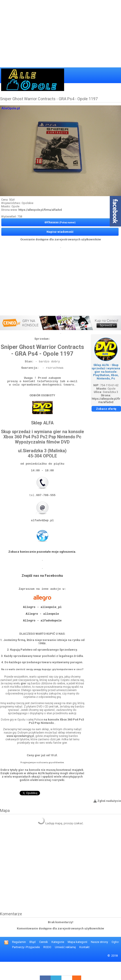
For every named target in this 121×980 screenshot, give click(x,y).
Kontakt (84, 965)
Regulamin (19, 960)
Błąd (32, 960)
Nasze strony (99, 960)
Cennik (44, 960)
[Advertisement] (60, 34)
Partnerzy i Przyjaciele (26, 965)
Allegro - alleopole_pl (42, 621)
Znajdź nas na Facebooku (42, 587)
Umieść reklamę (65, 965)
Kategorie (58, 960)
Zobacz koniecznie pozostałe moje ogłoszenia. (42, 563)
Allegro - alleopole (42, 629)
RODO (47, 965)
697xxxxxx (60, 222)
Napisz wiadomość (60, 232)
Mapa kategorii (77, 960)
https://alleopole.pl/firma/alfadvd (40, 210)
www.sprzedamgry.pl (20, 754)
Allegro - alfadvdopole (42, 637)
